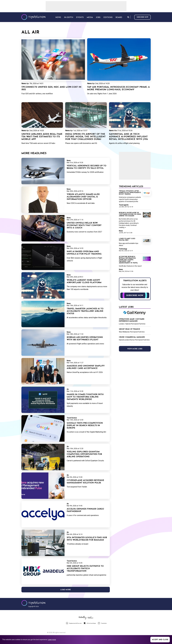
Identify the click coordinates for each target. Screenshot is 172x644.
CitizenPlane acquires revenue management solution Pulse (85, 482)
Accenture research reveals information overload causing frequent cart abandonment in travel (128, 260)
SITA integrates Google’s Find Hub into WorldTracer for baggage (87, 539)
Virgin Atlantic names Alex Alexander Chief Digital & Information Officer (83, 197)
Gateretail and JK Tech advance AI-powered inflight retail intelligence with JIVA (128, 137)
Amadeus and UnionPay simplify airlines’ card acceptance (86, 367)
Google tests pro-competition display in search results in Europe (85, 426)
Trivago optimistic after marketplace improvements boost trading (130, 193)
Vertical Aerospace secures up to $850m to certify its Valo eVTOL (86, 167)
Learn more (52, 640)
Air (68, 389)
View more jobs (135, 349)
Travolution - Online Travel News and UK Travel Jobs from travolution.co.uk (33, 603)
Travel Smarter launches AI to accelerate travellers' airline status (85, 311)
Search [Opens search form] (128, 17)
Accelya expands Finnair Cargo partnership (85, 510)
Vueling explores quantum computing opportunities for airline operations (84, 454)
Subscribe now (142, 17)
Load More (66, 590)
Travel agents (124, 205)
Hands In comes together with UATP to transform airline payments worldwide (85, 397)
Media (90, 17)
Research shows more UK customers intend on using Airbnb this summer (130, 214)
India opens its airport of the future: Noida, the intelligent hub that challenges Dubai (85, 137)
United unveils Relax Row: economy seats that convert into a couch (84, 225)
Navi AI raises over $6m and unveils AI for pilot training (84, 253)
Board (119, 17)
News (24, 83)
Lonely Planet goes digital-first (127, 240)
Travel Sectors (72, 418)
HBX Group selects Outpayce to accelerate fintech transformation (85, 569)
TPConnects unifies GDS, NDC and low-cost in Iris (51, 88)
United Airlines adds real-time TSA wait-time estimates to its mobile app (42, 137)
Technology (123, 249)
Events (80, 17)
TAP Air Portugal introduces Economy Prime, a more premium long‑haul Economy (118, 88)
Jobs (98, 17)
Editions (108, 17)
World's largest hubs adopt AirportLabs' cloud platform (84, 281)
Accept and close (160, 640)
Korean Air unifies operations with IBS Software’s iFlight (85, 339)
